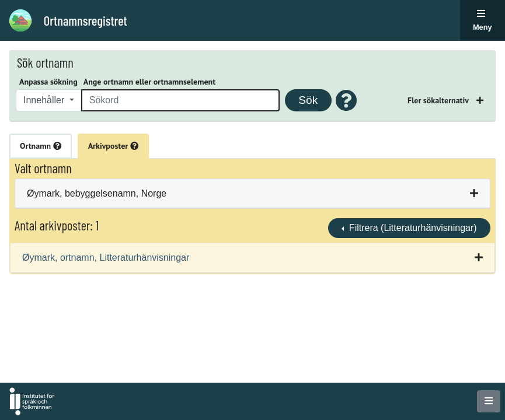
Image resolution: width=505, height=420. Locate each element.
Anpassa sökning (48, 82)
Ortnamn (41, 146)
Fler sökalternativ (439, 100)
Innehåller (45, 100)
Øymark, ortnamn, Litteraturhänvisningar (106, 258)
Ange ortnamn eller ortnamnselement (149, 82)
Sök (308, 100)
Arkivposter (113, 146)
